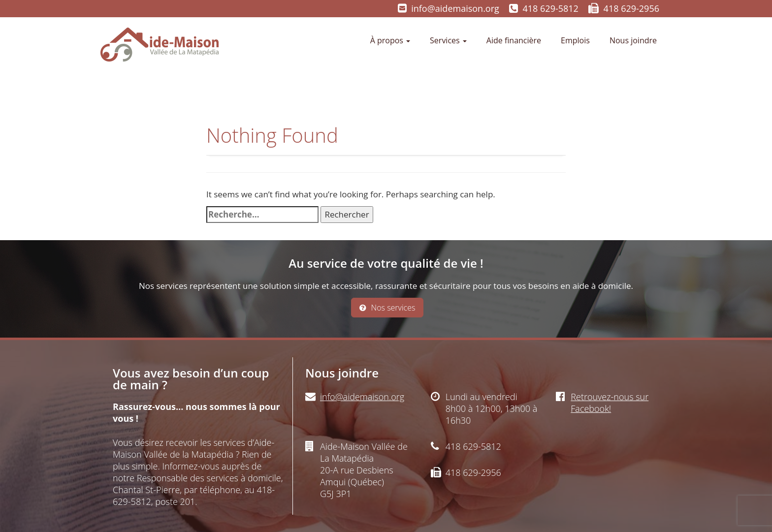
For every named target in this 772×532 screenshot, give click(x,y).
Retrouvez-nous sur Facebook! (610, 403)
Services (448, 40)
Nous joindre (633, 40)
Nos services (387, 308)
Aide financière (514, 40)
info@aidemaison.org (455, 8)
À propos (390, 40)
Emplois (575, 40)
